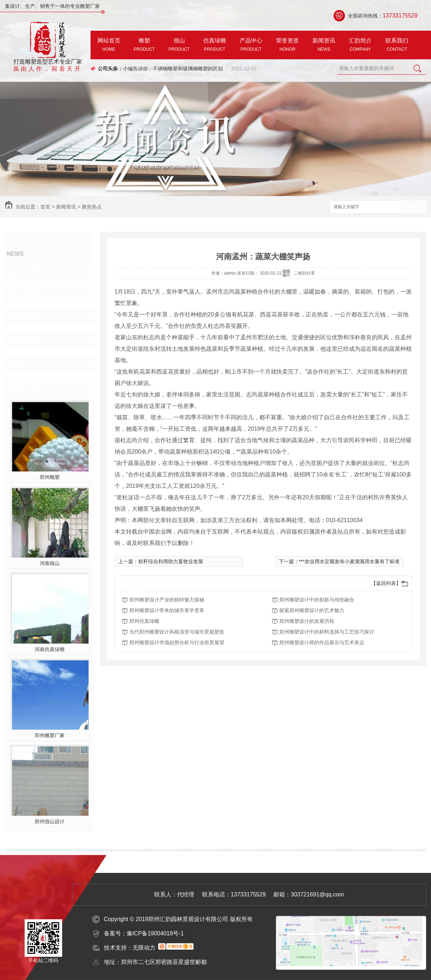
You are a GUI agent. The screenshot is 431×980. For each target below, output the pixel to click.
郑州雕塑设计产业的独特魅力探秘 (167, 600)
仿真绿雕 (215, 46)
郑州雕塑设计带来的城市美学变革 (167, 610)
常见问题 (29, 317)
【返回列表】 (386, 583)
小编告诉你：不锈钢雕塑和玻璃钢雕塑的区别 (173, 69)
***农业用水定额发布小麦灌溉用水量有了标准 (349, 561)
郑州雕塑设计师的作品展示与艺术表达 (322, 642)
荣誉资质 (287, 46)
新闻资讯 (324, 46)
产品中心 (251, 46)
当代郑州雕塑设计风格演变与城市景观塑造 (177, 632)
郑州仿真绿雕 (144, 621)
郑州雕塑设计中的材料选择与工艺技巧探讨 (327, 632)
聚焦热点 (92, 207)
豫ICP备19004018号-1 (155, 933)
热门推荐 (29, 386)
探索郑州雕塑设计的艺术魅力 (312, 610)
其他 (22, 363)
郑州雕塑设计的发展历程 (307, 621)
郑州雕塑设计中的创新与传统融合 (317, 600)
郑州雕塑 (50, 477)
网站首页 (109, 46)
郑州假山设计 (50, 821)
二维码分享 (304, 273)
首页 (45, 207)
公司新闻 (29, 271)
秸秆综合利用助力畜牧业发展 (171, 561)
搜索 (414, 207)
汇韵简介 (360, 46)
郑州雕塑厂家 (50, 735)
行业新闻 (29, 294)
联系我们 (397, 46)
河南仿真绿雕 (50, 649)
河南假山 (50, 563)
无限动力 (144, 948)
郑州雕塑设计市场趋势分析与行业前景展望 (177, 642)
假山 (179, 46)
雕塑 (144, 46)
